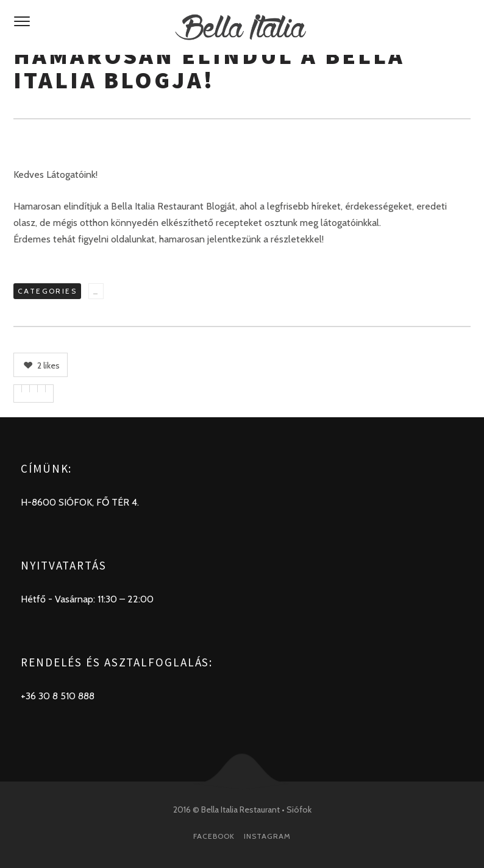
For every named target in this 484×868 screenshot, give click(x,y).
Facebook (214, 836)
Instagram (267, 836)
